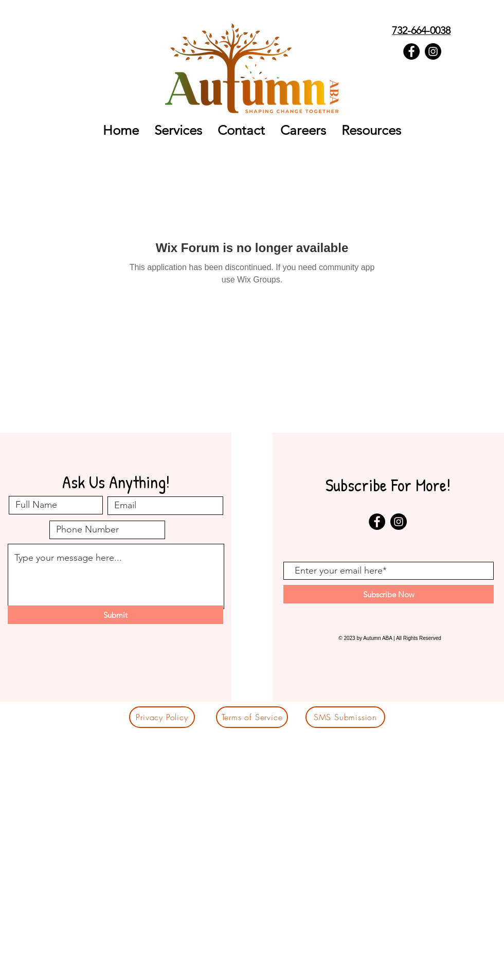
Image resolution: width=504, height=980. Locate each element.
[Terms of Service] (252, 717)
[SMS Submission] (345, 717)
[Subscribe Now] (389, 594)
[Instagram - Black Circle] (433, 51)
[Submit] (115, 615)
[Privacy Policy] (162, 717)
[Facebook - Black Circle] (411, 51)
